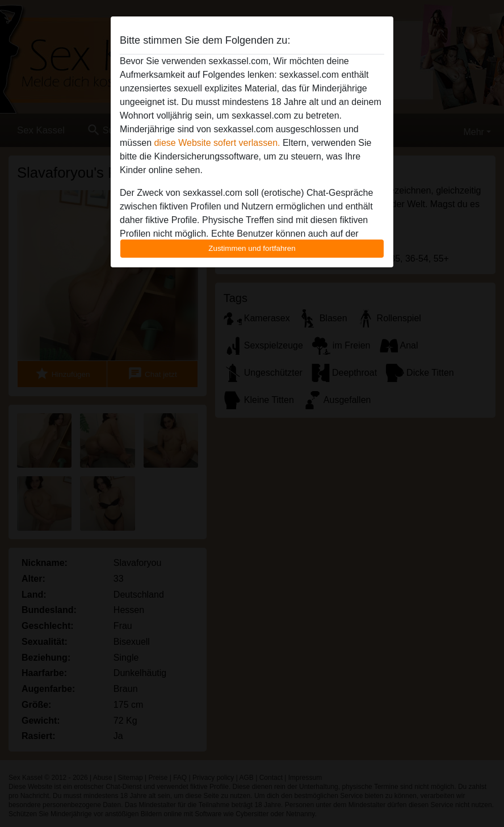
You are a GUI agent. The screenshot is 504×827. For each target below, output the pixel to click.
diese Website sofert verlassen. (217, 143)
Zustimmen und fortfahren (252, 248)
